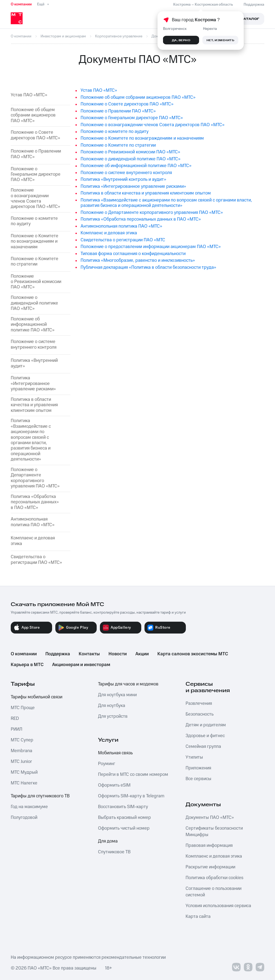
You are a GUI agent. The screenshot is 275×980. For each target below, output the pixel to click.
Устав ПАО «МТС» (29, 95)
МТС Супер (22, 740)
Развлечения (199, 703)
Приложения (198, 768)
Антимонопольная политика (33, 522)
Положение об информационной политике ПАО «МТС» (33, 325)
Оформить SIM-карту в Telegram (131, 796)
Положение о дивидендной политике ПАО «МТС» (34, 303)
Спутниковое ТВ (114, 852)
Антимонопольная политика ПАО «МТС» (121, 226)
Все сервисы (198, 779)
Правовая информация (209, 845)
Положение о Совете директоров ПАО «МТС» (35, 135)
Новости (118, 654)
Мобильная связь (115, 753)
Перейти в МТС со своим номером (133, 774)
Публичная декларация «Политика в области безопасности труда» (148, 267)
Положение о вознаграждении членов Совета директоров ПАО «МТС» (35, 199)
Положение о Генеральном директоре (36, 174)
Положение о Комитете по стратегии (35, 262)
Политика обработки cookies (214, 878)
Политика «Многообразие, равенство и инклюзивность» (138, 260)
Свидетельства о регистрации (36, 560)
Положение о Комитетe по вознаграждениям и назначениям (142, 138)
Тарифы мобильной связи (37, 697)
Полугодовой (24, 818)
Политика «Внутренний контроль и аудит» (123, 179)
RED (15, 719)
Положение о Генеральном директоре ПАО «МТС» (132, 118)
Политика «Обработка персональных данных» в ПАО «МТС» (35, 502)
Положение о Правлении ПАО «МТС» (36, 154)
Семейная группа (203, 747)
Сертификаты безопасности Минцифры (214, 832)
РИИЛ (17, 729)
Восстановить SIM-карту (123, 807)
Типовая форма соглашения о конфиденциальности (133, 254)
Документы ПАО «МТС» (210, 818)
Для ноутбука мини (117, 695)
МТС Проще (23, 708)
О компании (21, 4)
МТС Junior (21, 762)
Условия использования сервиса (218, 906)
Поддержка (58, 654)
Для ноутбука (112, 706)
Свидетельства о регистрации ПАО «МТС (123, 240)
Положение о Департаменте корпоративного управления (35, 478)
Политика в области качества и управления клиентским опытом (34, 405)
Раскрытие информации (210, 867)
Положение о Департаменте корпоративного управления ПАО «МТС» (152, 213)
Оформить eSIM (114, 785)
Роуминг (107, 764)
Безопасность (200, 714)
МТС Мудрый (24, 772)
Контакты (89, 654)
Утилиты (194, 757)
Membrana (21, 751)
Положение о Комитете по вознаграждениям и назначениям (35, 241)
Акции (142, 654)
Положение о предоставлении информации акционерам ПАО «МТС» (151, 247)
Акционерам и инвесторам (81, 665)
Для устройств (113, 716)
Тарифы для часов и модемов (128, 684)
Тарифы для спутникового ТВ (40, 796)
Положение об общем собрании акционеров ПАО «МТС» (33, 115)
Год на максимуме (29, 807)
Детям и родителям (206, 725)
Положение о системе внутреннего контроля (34, 344)
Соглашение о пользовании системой (214, 892)
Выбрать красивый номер (124, 818)
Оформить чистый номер (124, 828)
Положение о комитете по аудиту (34, 221)
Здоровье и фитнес (205, 736)
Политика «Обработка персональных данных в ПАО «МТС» (141, 219)
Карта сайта (198, 917)
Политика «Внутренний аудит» (34, 363)
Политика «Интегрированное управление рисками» (33, 383)
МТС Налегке (24, 783)
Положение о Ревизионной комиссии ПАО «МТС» (36, 282)
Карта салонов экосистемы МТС (193, 654)
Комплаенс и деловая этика (33, 541)
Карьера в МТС (27, 665)
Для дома (108, 841)
